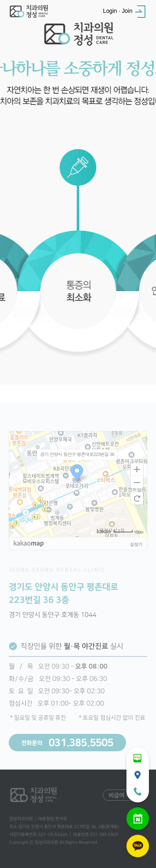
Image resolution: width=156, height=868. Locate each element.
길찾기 (136, 554)
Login (110, 11)
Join (127, 11)
